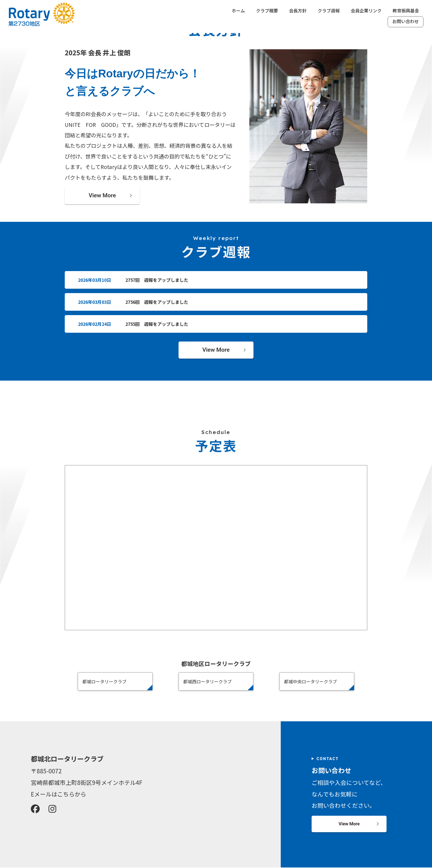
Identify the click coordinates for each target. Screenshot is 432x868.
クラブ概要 (267, 11)
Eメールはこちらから (59, 795)
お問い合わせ (406, 22)
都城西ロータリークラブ (207, 682)
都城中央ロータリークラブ (310, 682)
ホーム (238, 11)
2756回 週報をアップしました (157, 302)
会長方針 (298, 11)
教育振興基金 (406, 11)
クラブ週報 (329, 11)
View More (102, 196)
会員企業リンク (366, 11)
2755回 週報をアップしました (157, 324)
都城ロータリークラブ (104, 682)
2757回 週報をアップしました (157, 280)
